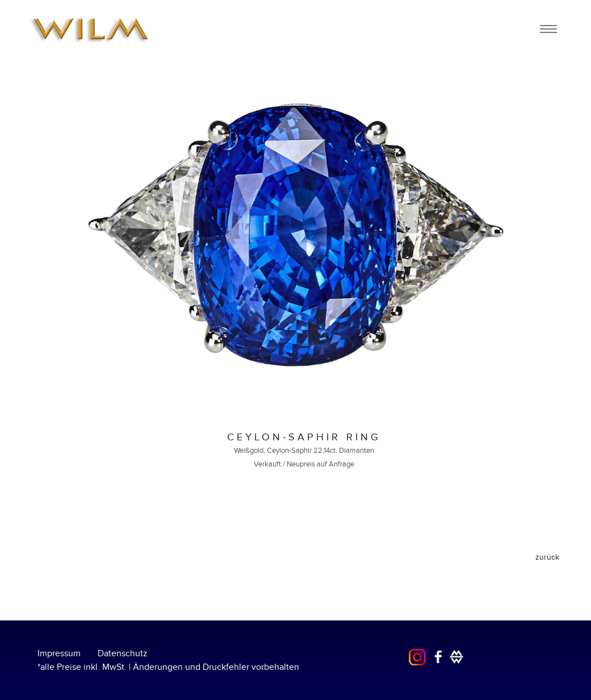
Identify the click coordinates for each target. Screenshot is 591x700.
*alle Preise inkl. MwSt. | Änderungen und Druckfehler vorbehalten (168, 667)
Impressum (59, 653)
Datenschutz (123, 653)
